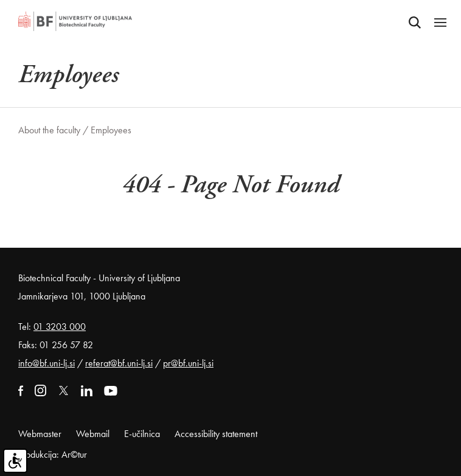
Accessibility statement (216, 434)
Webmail (93, 434)
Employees (111, 130)
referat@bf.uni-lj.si (119, 363)
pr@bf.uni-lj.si (188, 363)
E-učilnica (142, 434)
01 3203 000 (60, 327)
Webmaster (40, 434)
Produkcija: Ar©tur (53, 454)
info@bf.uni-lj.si (47, 363)
